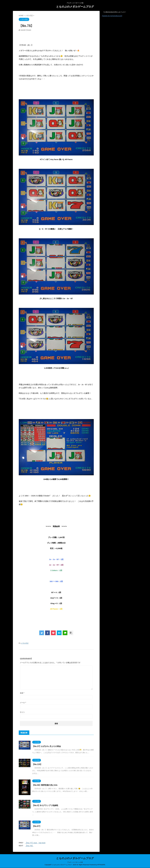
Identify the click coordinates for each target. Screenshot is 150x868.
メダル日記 (25, 643)
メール (23, 703)
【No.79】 (29, 846)
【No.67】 (37, 826)
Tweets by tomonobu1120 (112, 16)
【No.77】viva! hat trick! (35, 843)
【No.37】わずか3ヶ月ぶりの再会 (47, 746)
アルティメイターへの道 (75, 862)
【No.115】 (37, 764)
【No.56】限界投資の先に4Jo (45, 785)
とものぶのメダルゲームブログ (75, 7)
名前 (22, 693)
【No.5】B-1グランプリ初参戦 (45, 805)
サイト (22, 712)
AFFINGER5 (101, 865)
